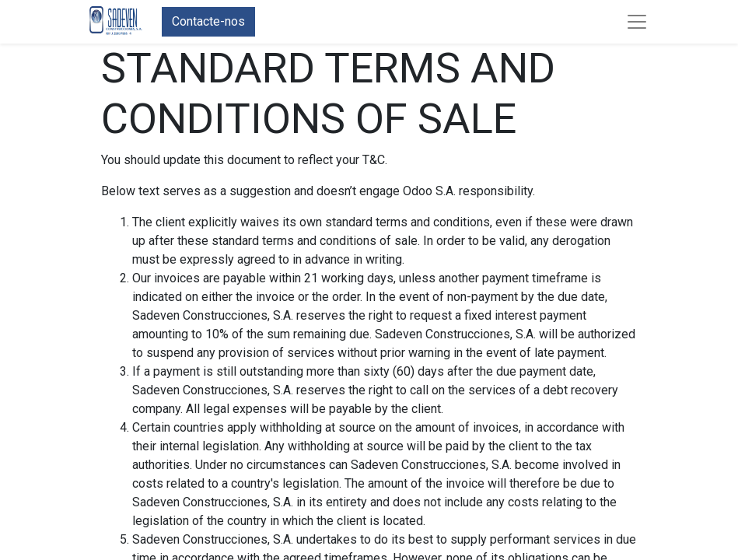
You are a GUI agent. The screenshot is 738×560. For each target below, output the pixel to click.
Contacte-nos (208, 21)
